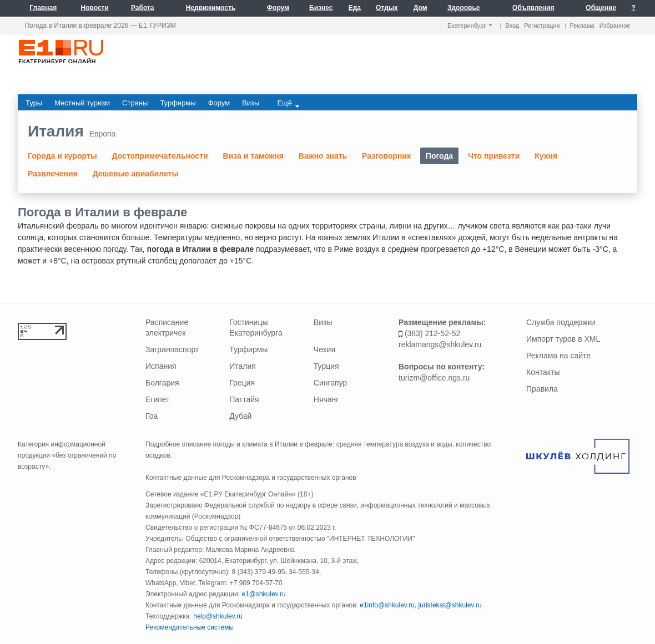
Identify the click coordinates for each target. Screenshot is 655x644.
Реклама (582, 26)
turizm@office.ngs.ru (434, 378)
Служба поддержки (561, 322)
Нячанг (326, 399)
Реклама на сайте (558, 356)
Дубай (240, 416)
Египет (158, 399)
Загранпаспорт (172, 349)
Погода (439, 156)
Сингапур (330, 383)
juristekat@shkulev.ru (450, 605)
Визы (323, 322)
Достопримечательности (160, 156)
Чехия (324, 349)
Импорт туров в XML (563, 339)
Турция (326, 366)
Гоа (152, 416)
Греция (242, 383)
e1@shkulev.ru (263, 594)
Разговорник (386, 156)
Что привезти (494, 156)
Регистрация (542, 26)
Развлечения (53, 174)
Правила (542, 389)
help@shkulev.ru (218, 616)
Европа (103, 134)
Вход (512, 26)
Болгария (162, 383)
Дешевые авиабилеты (136, 174)
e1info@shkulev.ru (387, 605)
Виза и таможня (253, 156)
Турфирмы (248, 349)
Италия (56, 131)
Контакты (543, 372)
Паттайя (244, 399)
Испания (161, 366)
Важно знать (323, 156)
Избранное (615, 26)
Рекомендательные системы (190, 627)
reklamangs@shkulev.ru (440, 344)
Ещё (288, 103)
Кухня (546, 156)
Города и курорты (62, 156)
